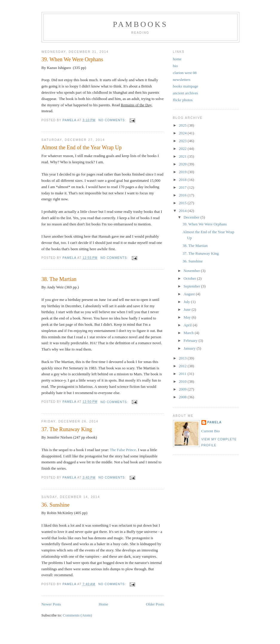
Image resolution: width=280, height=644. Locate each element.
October (190, 278)
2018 (183, 180)
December (192, 217)
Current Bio (211, 431)
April (188, 325)
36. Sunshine (56, 505)
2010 (183, 381)
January (190, 348)
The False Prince (123, 450)
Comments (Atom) (77, 615)
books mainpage (186, 86)
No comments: (113, 120)
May (188, 317)
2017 (183, 187)
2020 (183, 164)
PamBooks (140, 24)
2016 (183, 195)
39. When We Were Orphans (72, 59)
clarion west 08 (185, 73)
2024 (183, 133)
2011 (183, 374)
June (188, 309)
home (177, 59)
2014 (183, 211)
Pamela (215, 422)
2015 (183, 203)
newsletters (182, 80)
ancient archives (186, 93)
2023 (183, 141)
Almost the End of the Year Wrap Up (82, 147)
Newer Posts (51, 604)
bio (176, 66)
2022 (183, 149)
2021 (183, 156)
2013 (183, 358)
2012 (183, 366)
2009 (183, 389)
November (192, 271)
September (192, 286)
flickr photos (183, 100)
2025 (183, 125)
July (187, 302)
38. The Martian (59, 279)
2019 (183, 172)
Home (103, 604)
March (189, 333)
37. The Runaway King (67, 429)
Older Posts (155, 604)
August (190, 294)
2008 (183, 397)
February (191, 341)
